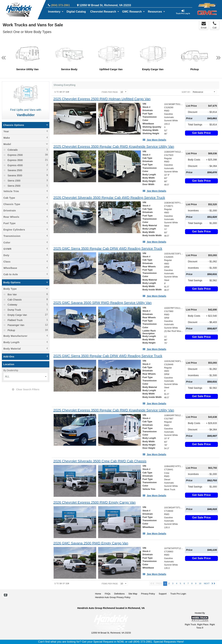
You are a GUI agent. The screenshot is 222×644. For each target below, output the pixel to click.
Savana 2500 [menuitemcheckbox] (15, 170)
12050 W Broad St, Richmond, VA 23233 (105, 5)
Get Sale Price (202, 133)
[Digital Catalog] (76, 12)
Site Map (133, 594)
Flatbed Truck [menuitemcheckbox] (15, 320)
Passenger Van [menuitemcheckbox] (16, 325)
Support (163, 594)
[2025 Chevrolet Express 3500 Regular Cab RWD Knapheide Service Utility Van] (114, 147)
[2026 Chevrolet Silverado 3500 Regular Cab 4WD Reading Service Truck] (109, 198)
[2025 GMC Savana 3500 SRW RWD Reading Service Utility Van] (102, 303)
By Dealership (11, 370)
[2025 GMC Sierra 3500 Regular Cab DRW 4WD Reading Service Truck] (108, 249)
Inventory (56, 12)
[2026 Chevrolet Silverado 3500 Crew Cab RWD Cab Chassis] (100, 461)
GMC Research (134, 12)
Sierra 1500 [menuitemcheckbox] (14, 181)
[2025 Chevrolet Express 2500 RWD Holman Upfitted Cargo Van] (102, 99)
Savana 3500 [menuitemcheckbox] (15, 175)
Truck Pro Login (178, 594)
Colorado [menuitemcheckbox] (12, 150)
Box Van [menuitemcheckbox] (12, 294)
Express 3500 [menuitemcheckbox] (15, 160)
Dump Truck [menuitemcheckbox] (14, 310)
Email (204, 25)
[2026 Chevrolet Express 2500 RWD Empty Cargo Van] (94, 503)
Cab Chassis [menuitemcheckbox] (14, 300)
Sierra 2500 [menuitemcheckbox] (14, 186)
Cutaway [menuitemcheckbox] (12, 305)
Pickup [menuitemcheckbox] (11, 330)
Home (98, 594)
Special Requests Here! (169, 642)
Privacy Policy (148, 594)
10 (200, 583)
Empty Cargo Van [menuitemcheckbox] (17, 315)
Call (214, 25)
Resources (156, 12)
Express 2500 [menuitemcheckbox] (15, 155)
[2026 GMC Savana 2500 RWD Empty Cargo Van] (91, 543)
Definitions (119, 594)
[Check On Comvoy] (6, 595)
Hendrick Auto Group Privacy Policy (113, 597)
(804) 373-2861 (60, 5)
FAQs (108, 594)
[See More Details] (154, 140)
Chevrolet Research (105, 12)
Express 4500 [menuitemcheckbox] (15, 165)
